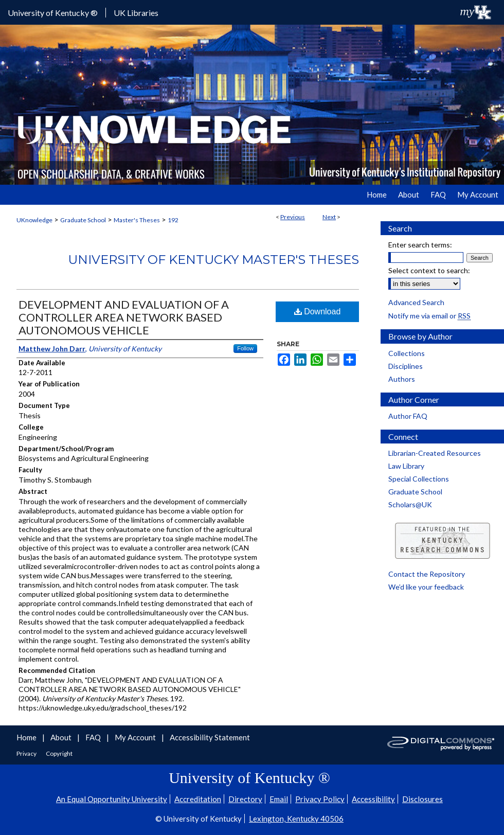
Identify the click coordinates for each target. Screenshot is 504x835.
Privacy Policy (320, 799)
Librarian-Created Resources (435, 453)
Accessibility (373, 799)
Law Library (406, 466)
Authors (402, 379)
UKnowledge (34, 220)
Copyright (59, 753)
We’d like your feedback (426, 587)
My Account (136, 737)
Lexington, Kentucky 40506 (296, 819)
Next (329, 217)
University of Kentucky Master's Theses (213, 260)
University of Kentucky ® (53, 13)
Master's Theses (137, 220)
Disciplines (406, 366)
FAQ (94, 737)
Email (279, 799)
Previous (293, 217)
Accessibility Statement (210, 737)
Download (318, 312)
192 (173, 220)
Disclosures (422, 799)
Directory (245, 799)
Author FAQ (408, 416)
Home (27, 737)
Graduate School (83, 220)
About (62, 737)
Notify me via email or (429, 316)
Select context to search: (429, 270)
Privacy (27, 753)
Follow (245, 348)
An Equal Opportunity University (112, 799)
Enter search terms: (420, 245)
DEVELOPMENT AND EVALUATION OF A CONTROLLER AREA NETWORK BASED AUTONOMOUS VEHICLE (124, 317)
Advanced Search (416, 302)
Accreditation (198, 799)
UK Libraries (136, 13)
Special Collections (419, 479)
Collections (407, 353)
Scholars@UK (410, 504)
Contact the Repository (427, 574)
